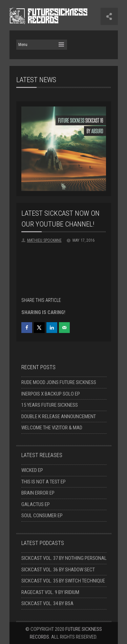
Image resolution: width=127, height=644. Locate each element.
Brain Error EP (38, 493)
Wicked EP (32, 470)
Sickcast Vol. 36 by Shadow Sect (58, 570)
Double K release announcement (59, 416)
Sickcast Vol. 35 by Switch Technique (63, 581)
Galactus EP (36, 504)
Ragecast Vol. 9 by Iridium (50, 592)
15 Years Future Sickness (50, 405)
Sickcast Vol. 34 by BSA (47, 603)
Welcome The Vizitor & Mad (52, 428)
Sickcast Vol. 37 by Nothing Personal (64, 558)
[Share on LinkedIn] (52, 328)
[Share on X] (39, 328)
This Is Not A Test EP (44, 482)
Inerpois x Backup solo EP (51, 394)
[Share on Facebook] (27, 328)
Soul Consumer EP (42, 516)
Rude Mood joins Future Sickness (59, 382)
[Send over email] (64, 328)
